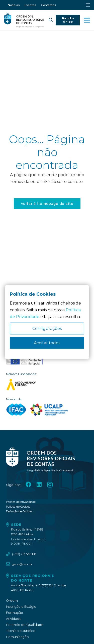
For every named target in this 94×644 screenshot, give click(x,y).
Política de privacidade (21, 502)
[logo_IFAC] (16, 410)
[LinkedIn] (39, 485)
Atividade (14, 619)
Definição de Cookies (19, 512)
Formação (15, 613)
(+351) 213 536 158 (24, 554)
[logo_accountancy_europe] (47, 385)
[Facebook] (28, 485)
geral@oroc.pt (22, 564)
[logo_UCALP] (49, 410)
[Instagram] (50, 485)
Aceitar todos (47, 343)
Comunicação (17, 637)
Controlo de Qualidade (25, 625)
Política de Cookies (18, 507)
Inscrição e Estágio (21, 607)
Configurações (47, 329)
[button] (51, 20)
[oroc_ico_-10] (24, 360)
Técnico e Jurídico (21, 631)
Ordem (12, 601)
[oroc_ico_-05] (24, 20)
